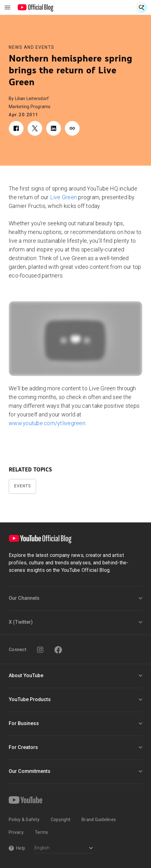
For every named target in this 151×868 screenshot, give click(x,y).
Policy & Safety (24, 820)
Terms (41, 832)
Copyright (61, 820)
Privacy (16, 832)
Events (22, 486)
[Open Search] (142, 7)
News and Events (32, 47)
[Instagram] (40, 650)
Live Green (64, 197)
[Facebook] (58, 650)
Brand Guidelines (99, 820)
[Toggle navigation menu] (7, 7)
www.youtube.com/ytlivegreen (47, 423)
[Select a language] (64, 849)
